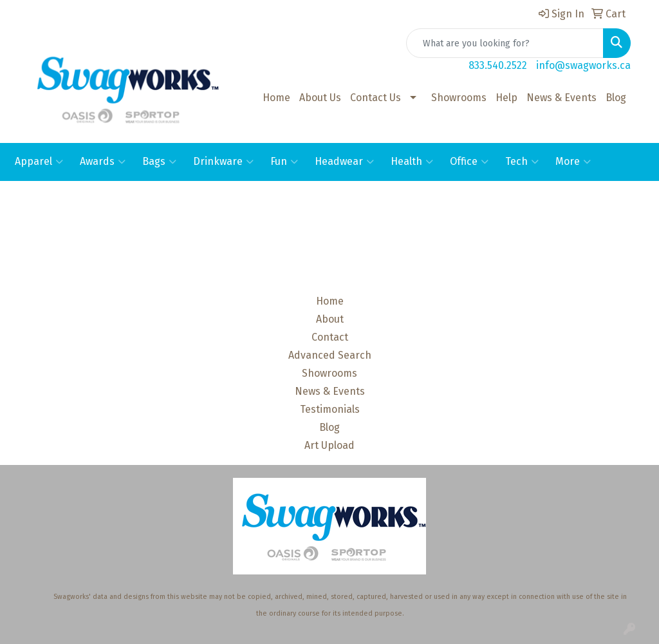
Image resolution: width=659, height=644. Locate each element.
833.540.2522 (498, 65)
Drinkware (223, 162)
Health (412, 162)
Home (276, 98)
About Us (320, 98)
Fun (284, 162)
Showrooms (459, 98)
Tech (522, 162)
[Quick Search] (505, 43)
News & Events (562, 98)
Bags (159, 162)
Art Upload (329, 445)
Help (506, 98)
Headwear (344, 162)
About (330, 319)
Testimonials (330, 409)
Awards (103, 162)
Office (469, 162)
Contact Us (376, 98)
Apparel (39, 162)
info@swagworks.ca (583, 65)
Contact (330, 337)
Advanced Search (330, 355)
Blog (616, 98)
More (573, 162)
